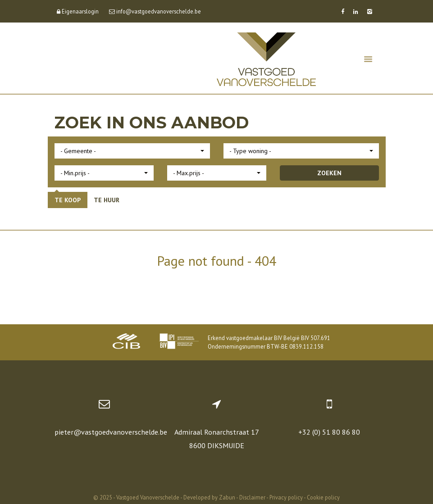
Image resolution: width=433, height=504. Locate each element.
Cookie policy (323, 497)
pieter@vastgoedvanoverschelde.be (111, 432)
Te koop (68, 200)
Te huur (107, 200)
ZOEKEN (329, 173)
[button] (132, 151)
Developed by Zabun (209, 497)
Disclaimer (252, 497)
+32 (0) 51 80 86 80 (329, 432)
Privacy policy (286, 497)
